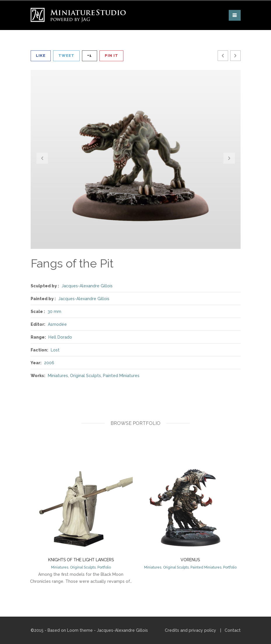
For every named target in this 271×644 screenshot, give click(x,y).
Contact (233, 630)
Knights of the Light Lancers (81, 560)
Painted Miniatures (121, 376)
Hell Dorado (60, 337)
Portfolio (104, 567)
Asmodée (57, 324)
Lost (55, 350)
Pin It (111, 56)
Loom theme (80, 630)
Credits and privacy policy (190, 630)
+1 (90, 56)
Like (41, 56)
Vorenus (190, 560)
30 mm (54, 312)
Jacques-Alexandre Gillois (87, 286)
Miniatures (58, 376)
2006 (49, 363)
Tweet (66, 56)
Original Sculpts (85, 376)
